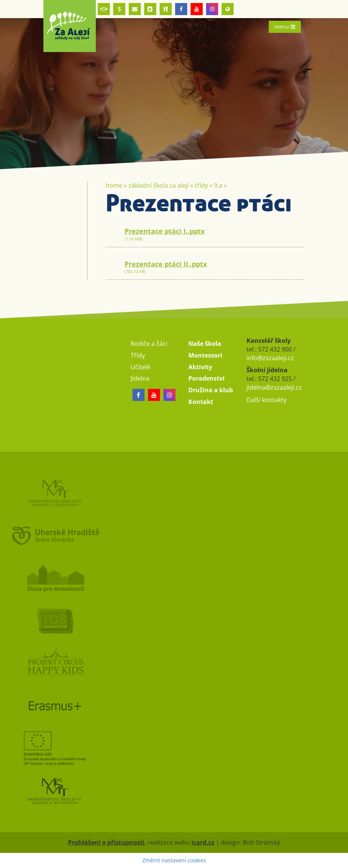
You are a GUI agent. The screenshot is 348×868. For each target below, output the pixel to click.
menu (285, 27)
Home (114, 185)
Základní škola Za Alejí (159, 185)
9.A (218, 185)
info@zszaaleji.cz (270, 358)
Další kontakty (266, 400)
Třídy (201, 185)
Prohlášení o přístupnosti (106, 842)
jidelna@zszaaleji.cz (274, 387)
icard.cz (203, 842)
